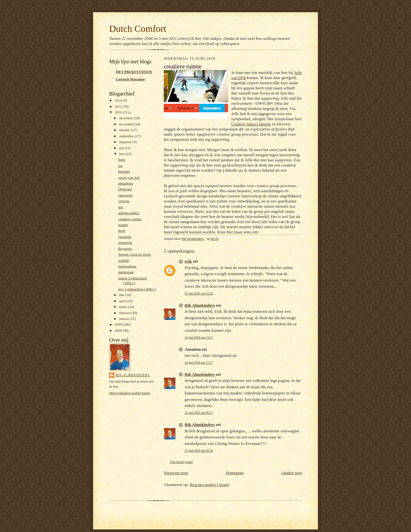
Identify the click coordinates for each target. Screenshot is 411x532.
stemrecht (125, 242)
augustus (126, 142)
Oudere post (292, 473)
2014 (119, 100)
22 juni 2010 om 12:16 (199, 293)
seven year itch (129, 177)
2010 (119, 112)
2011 (119, 106)
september (127, 136)
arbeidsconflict (129, 213)
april (123, 301)
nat (120, 166)
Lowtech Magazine (130, 79)
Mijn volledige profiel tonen (129, 393)
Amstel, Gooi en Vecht (135, 254)
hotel (122, 230)
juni (122, 154)
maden (123, 225)
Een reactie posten (181, 462)
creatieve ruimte (130, 219)
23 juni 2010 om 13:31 (199, 337)
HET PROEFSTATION (134, 72)
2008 (119, 330)
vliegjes (124, 201)
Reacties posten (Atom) (210, 485)
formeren (125, 237)
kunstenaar (126, 272)
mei (122, 295)
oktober (125, 130)
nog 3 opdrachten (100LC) (137, 289)
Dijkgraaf (125, 189)
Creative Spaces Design (251, 124)
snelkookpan (127, 266)
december (127, 118)
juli (122, 148)
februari (125, 313)
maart (124, 307)
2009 (119, 324)
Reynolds (125, 248)
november (127, 124)
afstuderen (126, 183)
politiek (124, 260)
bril (121, 207)
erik (188, 261)
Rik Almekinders (133, 375)
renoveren (125, 195)
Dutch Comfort (138, 29)
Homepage (235, 473)
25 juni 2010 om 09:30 (199, 451)
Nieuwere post (176, 473)
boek (122, 159)
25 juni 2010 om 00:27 (199, 413)
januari (125, 319)
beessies (124, 171)
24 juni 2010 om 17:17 (199, 362)
